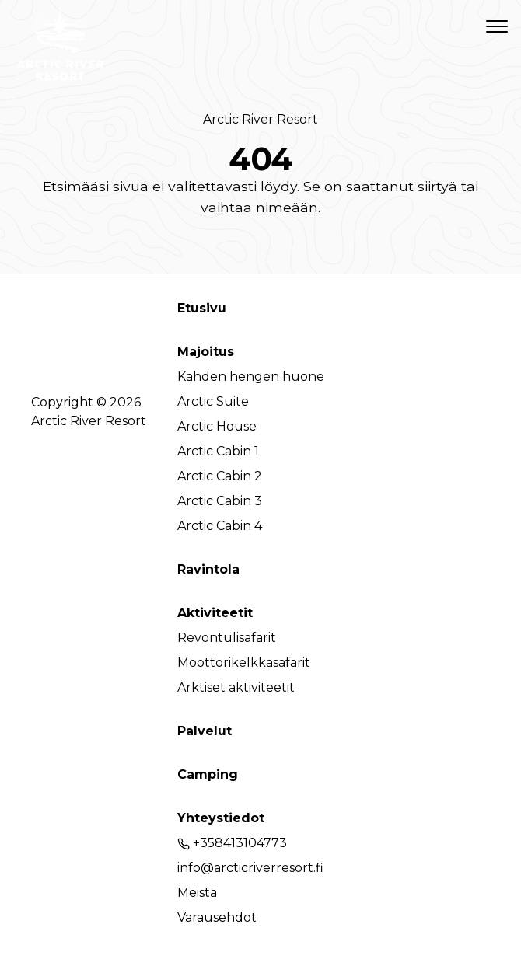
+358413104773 (232, 843)
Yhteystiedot (221, 818)
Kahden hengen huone (251, 377)
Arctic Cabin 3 (220, 501)
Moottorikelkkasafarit (244, 663)
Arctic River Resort (260, 119)
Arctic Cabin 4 (220, 526)
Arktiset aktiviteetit (236, 687)
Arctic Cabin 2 (220, 476)
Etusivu (202, 308)
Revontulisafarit (227, 638)
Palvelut (205, 731)
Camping (208, 774)
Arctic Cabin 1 (218, 451)
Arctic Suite (213, 401)
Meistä (197, 893)
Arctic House (217, 426)
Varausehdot (217, 917)
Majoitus (206, 352)
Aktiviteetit (215, 613)
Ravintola (208, 569)
